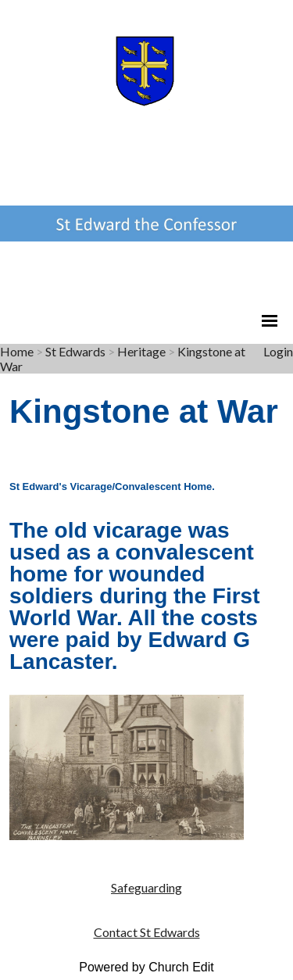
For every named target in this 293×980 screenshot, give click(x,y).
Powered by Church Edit (146, 967)
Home (17, 351)
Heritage (141, 351)
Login (278, 351)
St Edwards (75, 351)
